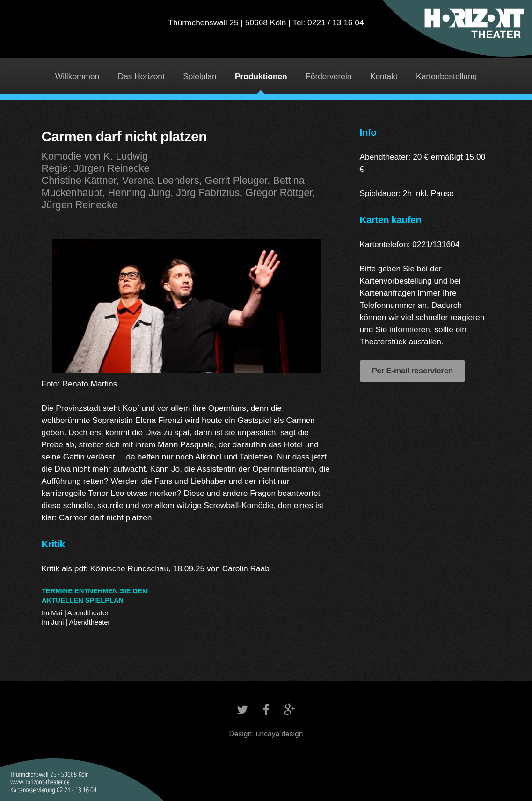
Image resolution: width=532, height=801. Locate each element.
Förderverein (328, 76)
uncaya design (280, 734)
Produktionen (261, 76)
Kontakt (384, 76)
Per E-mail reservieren (413, 371)
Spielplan (200, 76)
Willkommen (77, 76)
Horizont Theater (266, 36)
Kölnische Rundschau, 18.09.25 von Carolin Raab (180, 568)
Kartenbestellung (446, 76)
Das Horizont (141, 76)
